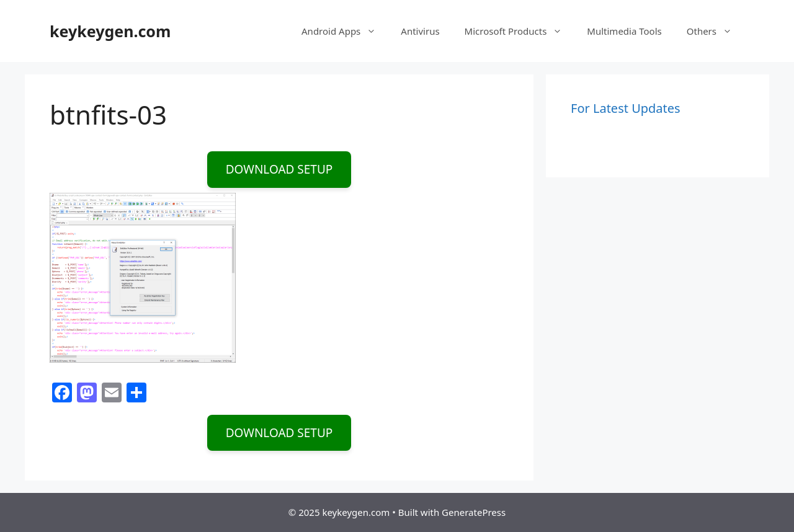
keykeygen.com (110, 31)
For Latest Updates (626, 108)
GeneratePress (474, 512)
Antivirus (420, 31)
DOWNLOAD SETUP (279, 169)
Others (716, 31)
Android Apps (345, 31)
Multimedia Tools (624, 31)
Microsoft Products (520, 31)
